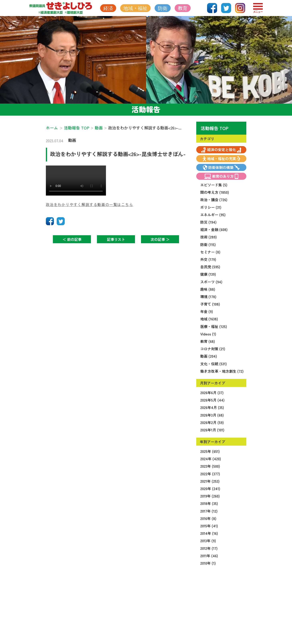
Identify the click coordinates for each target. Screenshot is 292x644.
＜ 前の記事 (72, 239)
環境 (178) (208, 297)
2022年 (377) (210, 474)
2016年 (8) (208, 518)
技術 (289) (208, 237)
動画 (72, 140)
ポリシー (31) (211, 207)
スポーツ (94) (211, 282)
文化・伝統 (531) (213, 364)
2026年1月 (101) (212, 430)
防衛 (163, 8)
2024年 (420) (211, 459)
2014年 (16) (209, 533)
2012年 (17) (209, 548)
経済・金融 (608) (214, 229)
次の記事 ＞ (160, 239)
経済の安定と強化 (221, 150)
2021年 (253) (210, 481)
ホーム (52, 128)
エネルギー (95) (213, 215)
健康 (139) (208, 274)
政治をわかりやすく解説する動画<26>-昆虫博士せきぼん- (118, 154)
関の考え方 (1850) (215, 192)
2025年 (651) (210, 451)
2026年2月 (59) (212, 422)
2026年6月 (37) (212, 393)
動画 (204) (209, 356)
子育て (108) (210, 304)
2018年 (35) (209, 503)
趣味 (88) (208, 289)
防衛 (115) (208, 244)
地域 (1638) (209, 319)
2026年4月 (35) (212, 407)
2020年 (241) (210, 489)
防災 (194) (208, 222)
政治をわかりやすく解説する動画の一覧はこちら (90, 204)
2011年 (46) (209, 556)
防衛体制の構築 (221, 167)
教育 (183, 8)
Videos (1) (208, 334)
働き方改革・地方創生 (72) (222, 371)
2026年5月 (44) (212, 400)
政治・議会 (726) (214, 200)
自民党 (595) (210, 267)
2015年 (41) (209, 526)
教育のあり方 (221, 176)
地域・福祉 (135, 8)
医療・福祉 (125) (214, 326)
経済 (108, 8)
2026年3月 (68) (212, 415)
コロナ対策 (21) (213, 349)
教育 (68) (208, 341)
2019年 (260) (210, 496)
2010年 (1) (208, 563)
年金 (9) (207, 311)
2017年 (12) (209, 511)
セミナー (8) (210, 252)
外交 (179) (208, 259)
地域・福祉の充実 (221, 159)
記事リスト (116, 239)
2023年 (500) (210, 466)
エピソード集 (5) (214, 185)
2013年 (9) (208, 541)
